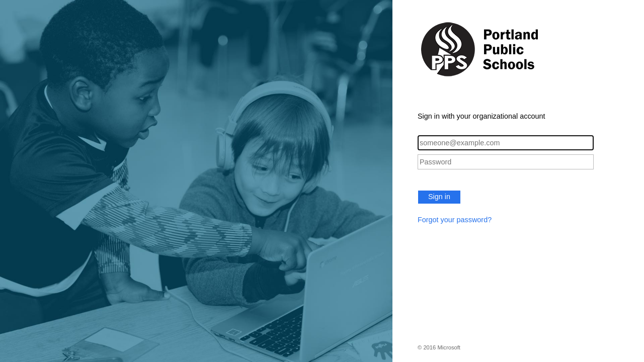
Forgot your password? (455, 220)
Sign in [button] (439, 197)
